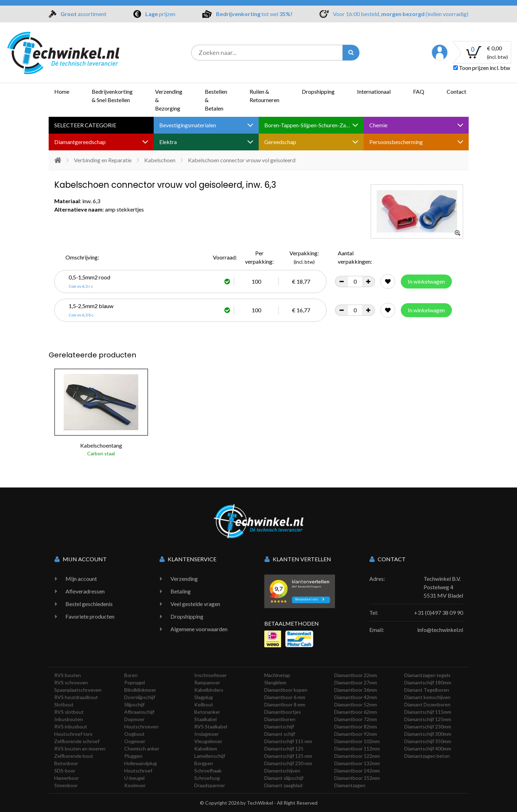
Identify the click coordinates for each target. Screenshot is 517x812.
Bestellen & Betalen (216, 100)
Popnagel (135, 682)
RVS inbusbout (71, 726)
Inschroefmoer (211, 675)
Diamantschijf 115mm (428, 712)
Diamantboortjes (283, 712)
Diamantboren (280, 719)
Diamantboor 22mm (356, 675)
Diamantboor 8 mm (285, 704)
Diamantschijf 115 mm (288, 741)
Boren (131, 675)
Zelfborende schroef (77, 741)
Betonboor (66, 763)
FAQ (419, 91)
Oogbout (134, 734)
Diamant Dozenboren (427, 704)
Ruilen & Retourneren (264, 96)
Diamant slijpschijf (284, 778)
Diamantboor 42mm (356, 697)
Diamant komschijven (427, 697)
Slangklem (275, 682)
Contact (456, 91)
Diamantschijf (279, 726)
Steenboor (66, 785)
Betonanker (207, 712)
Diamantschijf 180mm (428, 682)
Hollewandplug (141, 763)
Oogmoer (135, 741)
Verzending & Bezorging (169, 100)
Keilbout (204, 704)
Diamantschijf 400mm (428, 749)
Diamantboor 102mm (357, 741)
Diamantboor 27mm (356, 682)
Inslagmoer (207, 734)
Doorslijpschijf (140, 697)
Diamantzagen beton (427, 756)
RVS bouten (68, 675)
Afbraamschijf (139, 712)
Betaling (181, 591)
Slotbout (64, 704)
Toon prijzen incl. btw (482, 68)
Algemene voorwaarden (199, 629)
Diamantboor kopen (286, 690)
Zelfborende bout (74, 756)
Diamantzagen (350, 785)
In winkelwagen (426, 281)
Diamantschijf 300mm (428, 734)
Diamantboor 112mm (357, 749)
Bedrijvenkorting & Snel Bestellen (112, 96)
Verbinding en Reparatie (103, 160)
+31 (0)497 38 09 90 (439, 612)
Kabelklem (206, 749)
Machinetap (277, 675)
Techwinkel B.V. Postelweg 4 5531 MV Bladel (443, 587)
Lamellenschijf (210, 756)
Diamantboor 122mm (357, 756)
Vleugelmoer (208, 741)
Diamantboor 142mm (357, 771)
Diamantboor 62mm (356, 712)
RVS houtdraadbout (76, 697)
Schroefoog (207, 778)
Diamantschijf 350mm (428, 741)
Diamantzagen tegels (427, 675)
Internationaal (374, 91)
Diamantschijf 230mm (428, 726)
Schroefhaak (208, 771)
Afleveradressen (85, 591)
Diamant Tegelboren (427, 690)
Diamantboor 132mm (357, 763)
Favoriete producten (90, 616)
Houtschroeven (141, 726)
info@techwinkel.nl (440, 630)
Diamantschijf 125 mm (288, 756)
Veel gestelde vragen (195, 604)
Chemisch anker (142, 749)
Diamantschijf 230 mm (288, 763)
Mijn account (81, 579)
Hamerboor (67, 778)
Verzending (184, 579)
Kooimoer (135, 785)
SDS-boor (65, 771)
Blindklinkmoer (140, 690)
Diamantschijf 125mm (428, 719)
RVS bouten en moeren (80, 749)
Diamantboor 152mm (357, 778)
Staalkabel (205, 719)
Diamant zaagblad (283, 785)
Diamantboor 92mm (356, 734)
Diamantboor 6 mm (285, 697)
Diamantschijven (282, 771)
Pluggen (133, 756)
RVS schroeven (71, 682)
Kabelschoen (160, 160)
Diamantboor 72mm (356, 719)
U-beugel (134, 778)
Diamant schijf (280, 734)
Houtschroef (138, 771)
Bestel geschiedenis (89, 604)
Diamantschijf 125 (284, 749)
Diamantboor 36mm (356, 690)
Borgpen (204, 763)
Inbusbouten (69, 719)
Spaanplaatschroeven (78, 690)
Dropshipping (318, 91)
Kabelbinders (209, 690)
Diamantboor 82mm (356, 726)
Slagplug (204, 697)
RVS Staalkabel (211, 726)
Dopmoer (134, 719)
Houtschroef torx (73, 734)
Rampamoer (207, 682)
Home (62, 91)
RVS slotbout (69, 712)
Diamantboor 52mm (356, 704)
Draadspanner (210, 785)
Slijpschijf (134, 704)
